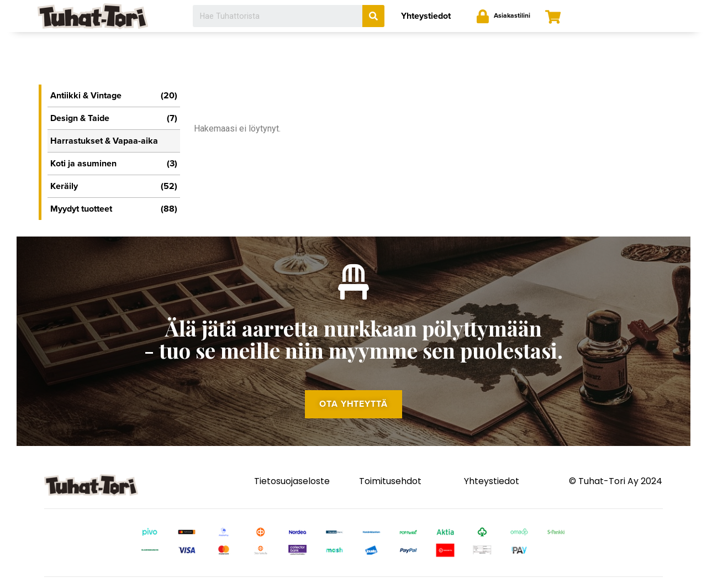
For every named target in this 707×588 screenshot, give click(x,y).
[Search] (373, 16)
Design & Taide (114, 118)
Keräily (114, 186)
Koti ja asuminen (114, 164)
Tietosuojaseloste (292, 486)
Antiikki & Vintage (114, 96)
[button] (353, 408)
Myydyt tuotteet (114, 209)
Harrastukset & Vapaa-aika (104, 141)
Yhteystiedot (426, 16)
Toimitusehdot (390, 486)
